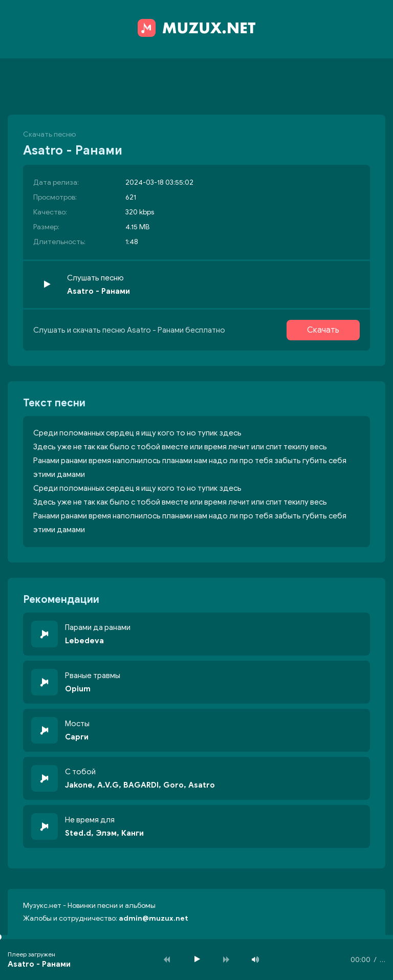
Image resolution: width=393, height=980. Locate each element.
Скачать (323, 330)
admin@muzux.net (154, 918)
